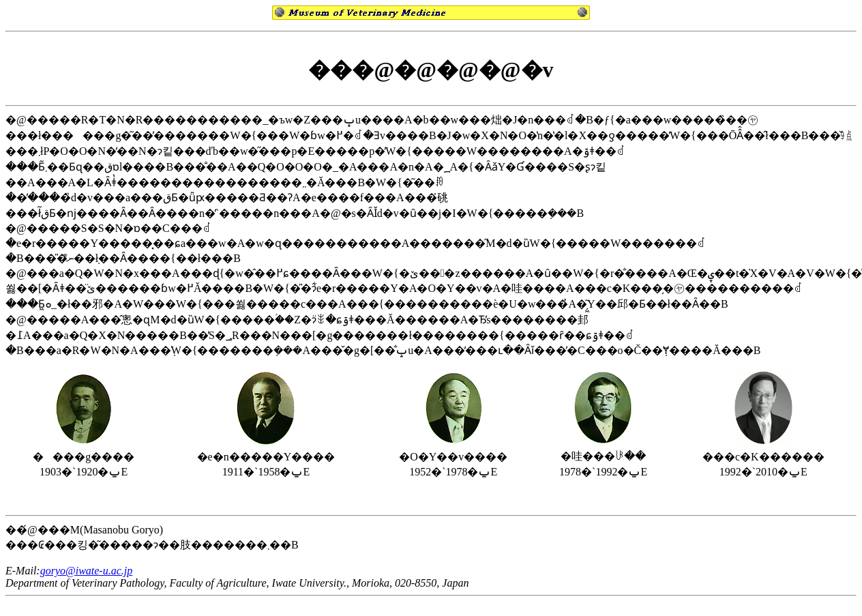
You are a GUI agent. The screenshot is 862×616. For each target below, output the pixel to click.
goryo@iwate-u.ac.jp (87, 571)
